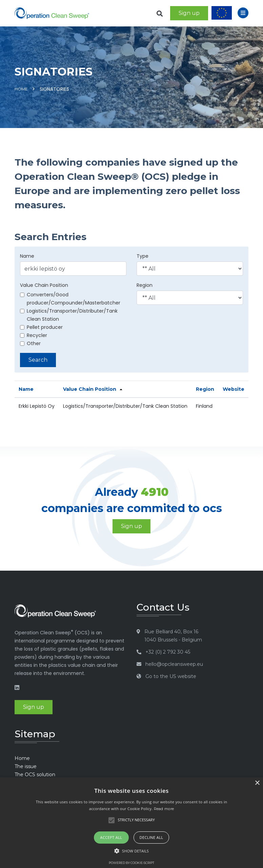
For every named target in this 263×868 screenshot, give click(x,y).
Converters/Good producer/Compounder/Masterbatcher (70, 299)
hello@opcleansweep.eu (174, 664)
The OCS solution (35, 775)
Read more (164, 809)
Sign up (189, 13)
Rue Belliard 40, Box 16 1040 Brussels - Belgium (173, 636)
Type (143, 256)
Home (21, 89)
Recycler (34, 335)
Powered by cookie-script (131, 863)
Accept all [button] (111, 837)
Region (145, 285)
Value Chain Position (44, 285)
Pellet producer (41, 327)
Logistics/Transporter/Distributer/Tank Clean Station (69, 315)
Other (30, 343)
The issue (26, 766)
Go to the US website (171, 676)
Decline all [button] (151, 837)
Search (38, 360)
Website (234, 389)
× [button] (257, 783)
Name (27, 256)
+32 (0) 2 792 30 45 (168, 652)
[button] (131, 851)
